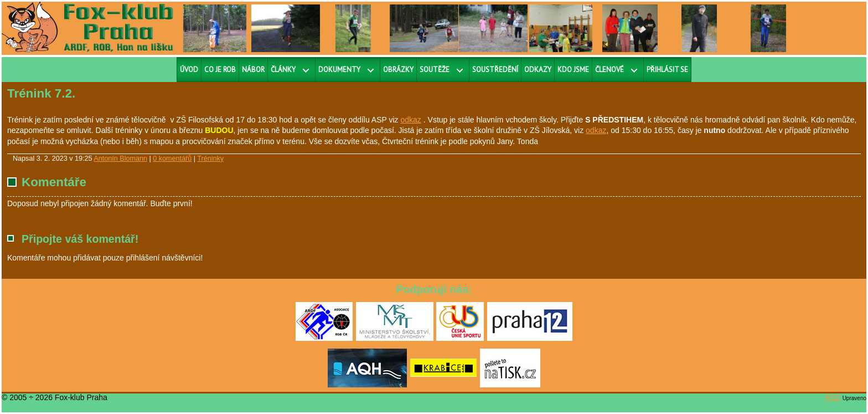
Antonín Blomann (120, 159)
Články (283, 70)
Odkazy (538, 70)
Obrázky (398, 70)
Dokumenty (339, 70)
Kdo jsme (573, 70)
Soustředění (495, 70)
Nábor (253, 70)
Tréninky (210, 159)
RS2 (833, 397)
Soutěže (435, 70)
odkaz (411, 120)
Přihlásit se (667, 70)
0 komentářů (172, 159)
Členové (609, 70)
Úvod (189, 70)
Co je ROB (220, 70)
